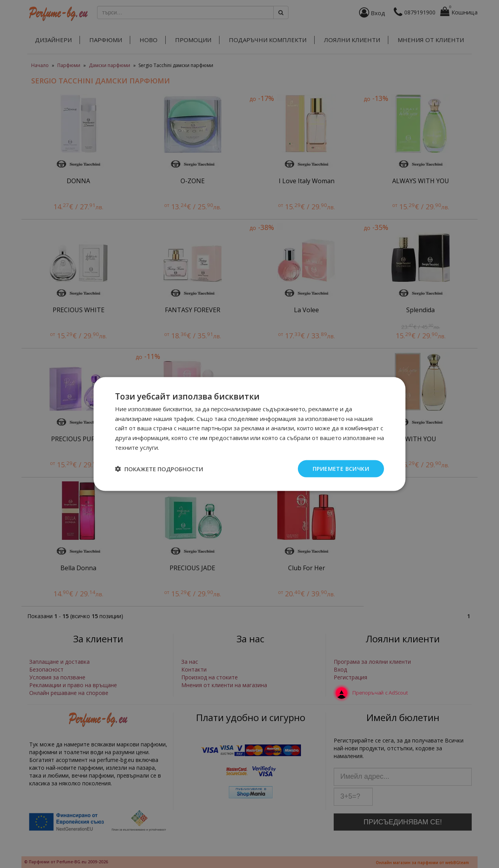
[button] (159, 469)
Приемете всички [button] (341, 468)
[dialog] (249, 434)
